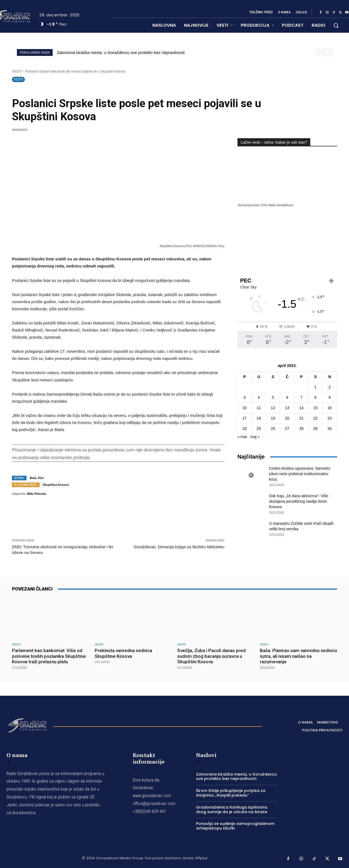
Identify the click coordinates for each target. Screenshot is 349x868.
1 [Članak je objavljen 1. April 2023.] (315, 387)
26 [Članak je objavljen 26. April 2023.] (273, 429)
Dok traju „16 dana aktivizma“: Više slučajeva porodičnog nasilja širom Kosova (299, 501)
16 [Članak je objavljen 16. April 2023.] (330, 408)
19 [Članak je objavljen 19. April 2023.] (273, 418)
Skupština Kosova (56, 485)
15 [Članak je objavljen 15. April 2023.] (315, 408)
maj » (255, 437)
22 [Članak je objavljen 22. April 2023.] (315, 418)
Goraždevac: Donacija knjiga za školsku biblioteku (179, 547)
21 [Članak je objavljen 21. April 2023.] (302, 418)
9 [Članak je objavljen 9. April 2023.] (330, 397)
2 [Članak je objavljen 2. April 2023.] (330, 387)
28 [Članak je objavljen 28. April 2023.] (302, 429)
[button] (336, 25)
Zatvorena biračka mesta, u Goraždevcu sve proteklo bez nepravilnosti (121, 52)
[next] (329, 52)
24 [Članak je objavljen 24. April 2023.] (245, 429)
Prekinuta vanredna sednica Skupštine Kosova (123, 653)
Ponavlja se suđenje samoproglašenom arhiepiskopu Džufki (235, 826)
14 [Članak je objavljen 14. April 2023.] (302, 408)
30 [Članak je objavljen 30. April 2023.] (330, 429)
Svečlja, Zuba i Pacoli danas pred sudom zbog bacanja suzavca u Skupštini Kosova (211, 656)
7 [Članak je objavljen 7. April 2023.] (302, 397)
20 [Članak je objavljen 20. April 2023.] (287, 418)
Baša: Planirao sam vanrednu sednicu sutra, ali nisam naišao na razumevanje (298, 656)
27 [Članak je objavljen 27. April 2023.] (287, 429)
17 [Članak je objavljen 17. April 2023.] (245, 418)
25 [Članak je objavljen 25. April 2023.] (259, 429)
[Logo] (27, 725)
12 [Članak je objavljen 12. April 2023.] (273, 408)
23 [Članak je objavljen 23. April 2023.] (330, 418)
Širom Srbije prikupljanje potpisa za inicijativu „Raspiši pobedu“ (231, 793)
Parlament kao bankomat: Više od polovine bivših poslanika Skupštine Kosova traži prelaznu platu (49, 656)
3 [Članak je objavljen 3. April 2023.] (245, 397)
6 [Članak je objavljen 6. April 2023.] (287, 397)
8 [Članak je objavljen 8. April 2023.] (315, 397)
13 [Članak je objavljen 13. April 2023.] (287, 408)
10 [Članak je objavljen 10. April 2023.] (245, 408)
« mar (242, 437)
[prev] (320, 52)
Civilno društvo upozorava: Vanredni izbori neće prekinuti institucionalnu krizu (300, 474)
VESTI (17, 71)
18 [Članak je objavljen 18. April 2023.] (259, 418)
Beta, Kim (37, 478)
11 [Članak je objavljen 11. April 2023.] (259, 408)
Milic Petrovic (37, 494)
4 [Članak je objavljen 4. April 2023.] (259, 397)
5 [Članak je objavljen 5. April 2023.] (273, 397)
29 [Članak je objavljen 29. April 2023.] (315, 429)
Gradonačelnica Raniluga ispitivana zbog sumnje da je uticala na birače (232, 810)
